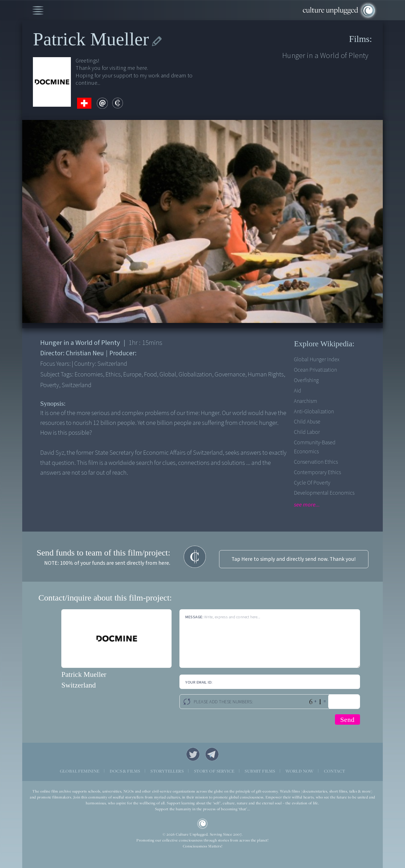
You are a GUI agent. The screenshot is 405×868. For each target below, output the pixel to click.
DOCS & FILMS (125, 771)
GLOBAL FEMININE (80, 771)
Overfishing (306, 380)
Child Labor (307, 432)
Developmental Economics (324, 493)
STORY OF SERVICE (214, 771)
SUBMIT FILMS (260, 771)
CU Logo (202, 824)
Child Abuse (307, 422)
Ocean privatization (315, 370)
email (102, 103)
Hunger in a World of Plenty (325, 56)
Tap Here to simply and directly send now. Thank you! (294, 559)
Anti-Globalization (314, 412)
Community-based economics (315, 447)
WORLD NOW (300, 771)
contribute (118, 103)
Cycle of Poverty (312, 483)
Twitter (193, 754)
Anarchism (305, 401)
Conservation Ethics (316, 462)
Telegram (212, 754)
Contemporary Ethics (317, 472)
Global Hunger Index (317, 360)
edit (157, 41)
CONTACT (335, 771)
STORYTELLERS (167, 771)
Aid (298, 391)
